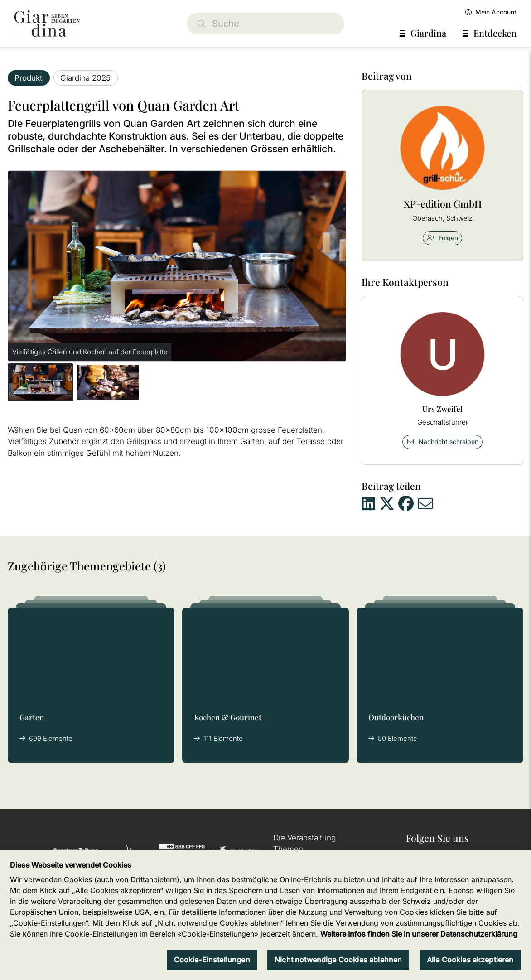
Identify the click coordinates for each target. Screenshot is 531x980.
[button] (41, 382)
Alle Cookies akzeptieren (470, 960)
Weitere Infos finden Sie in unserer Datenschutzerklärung (419, 934)
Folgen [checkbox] (442, 238)
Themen (288, 849)
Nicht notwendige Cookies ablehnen (338, 960)
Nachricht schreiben (443, 442)
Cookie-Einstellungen (212, 960)
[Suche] (265, 24)
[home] (47, 24)
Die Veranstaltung (304, 838)
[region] (265, 915)
